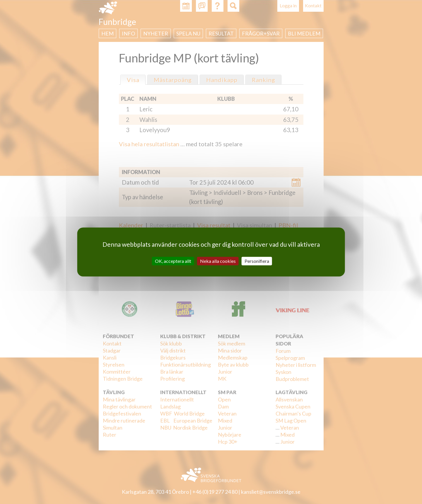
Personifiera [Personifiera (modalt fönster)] (257, 261)
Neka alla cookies (218, 261)
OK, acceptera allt (173, 261)
